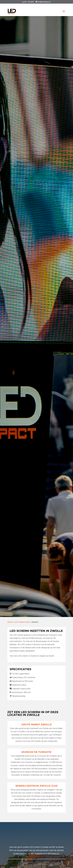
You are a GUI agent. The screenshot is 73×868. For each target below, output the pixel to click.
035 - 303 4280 (29, 2)
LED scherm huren (22, 622)
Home (10, 622)
